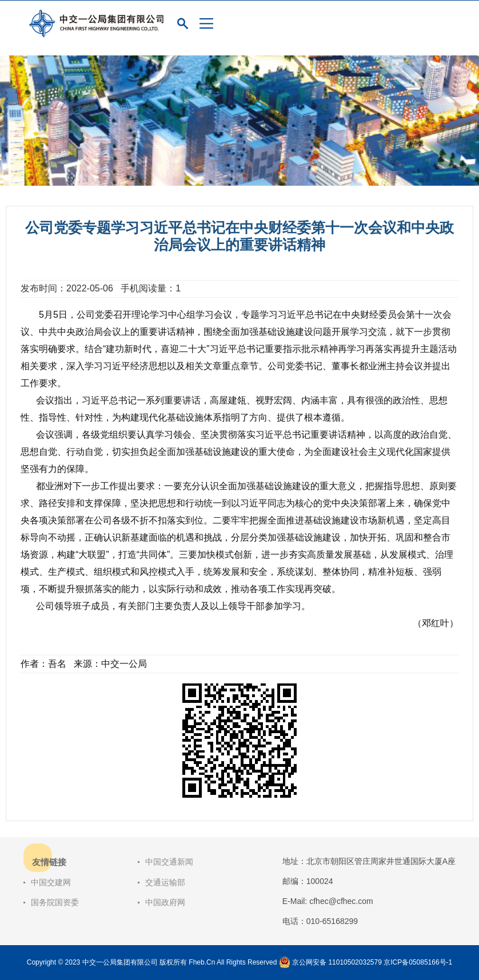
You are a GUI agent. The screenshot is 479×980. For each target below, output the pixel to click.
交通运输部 (165, 882)
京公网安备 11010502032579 (337, 962)
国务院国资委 (55, 902)
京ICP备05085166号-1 (418, 962)
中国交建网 (51, 882)
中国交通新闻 (169, 862)
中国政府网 (165, 902)
